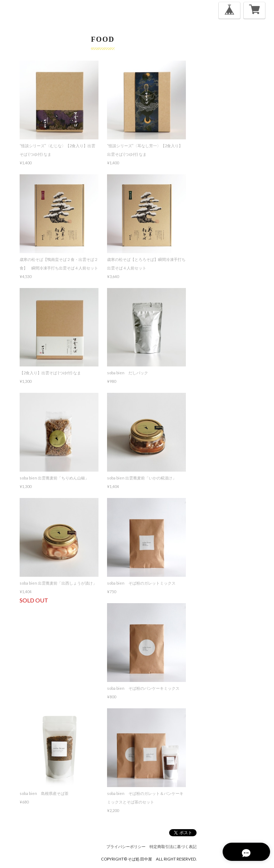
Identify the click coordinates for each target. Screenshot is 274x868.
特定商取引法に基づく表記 (173, 846)
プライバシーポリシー (126, 846)
